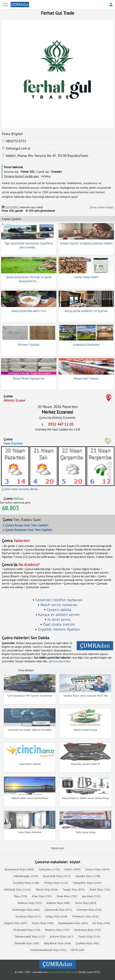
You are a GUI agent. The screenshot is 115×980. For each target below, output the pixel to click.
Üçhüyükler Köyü (87, 883)
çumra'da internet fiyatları (18, 573)
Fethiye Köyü (56, 883)
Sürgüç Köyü (56, 916)
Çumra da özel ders (84, 576)
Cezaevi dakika (59, 610)
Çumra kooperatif (42, 580)
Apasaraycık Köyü (19, 869)
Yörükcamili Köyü (27, 930)
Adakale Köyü (58, 903)
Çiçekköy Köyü (88, 943)
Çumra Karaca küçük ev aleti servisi (86, 573)
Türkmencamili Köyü (29, 937)
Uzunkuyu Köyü (28, 916)
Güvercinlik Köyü (57, 876)
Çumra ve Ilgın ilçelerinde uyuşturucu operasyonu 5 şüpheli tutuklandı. (66, 553)
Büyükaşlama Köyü (73, 923)
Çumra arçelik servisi (24, 583)
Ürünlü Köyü (89, 937)
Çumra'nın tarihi (13, 569)
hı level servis (59, 619)
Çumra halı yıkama (37, 587)
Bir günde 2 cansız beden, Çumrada (25, 546)
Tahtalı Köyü (46, 889)
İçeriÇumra (49, 869)
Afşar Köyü (42, 896)
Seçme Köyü (43, 923)
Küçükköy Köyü (26, 883)
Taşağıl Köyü (74, 889)
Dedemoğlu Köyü (26, 910)
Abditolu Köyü (30, 903)
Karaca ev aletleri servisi (59, 615)
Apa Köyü (91, 896)
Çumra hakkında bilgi (38, 569)
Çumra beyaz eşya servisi (79, 583)
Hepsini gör (57, 848)
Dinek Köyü (67, 896)
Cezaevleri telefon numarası (59, 600)
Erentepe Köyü (89, 910)
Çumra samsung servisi (69, 580)
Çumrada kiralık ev (50, 583)
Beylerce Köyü (57, 930)
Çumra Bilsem (10, 576)
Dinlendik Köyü (27, 943)
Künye (52, 972)
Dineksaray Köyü (87, 930)
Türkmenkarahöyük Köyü (48, 950)
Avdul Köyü (100, 889)
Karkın (73, 869)
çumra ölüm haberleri (49, 573)
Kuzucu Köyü (97, 869)
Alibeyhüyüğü (26, 876)
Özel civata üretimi (59, 624)
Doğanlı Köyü (16, 923)
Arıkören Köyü (62, 937)
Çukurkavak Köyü (58, 910)
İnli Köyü (101, 923)
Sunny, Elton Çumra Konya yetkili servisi (45, 576)
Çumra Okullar (62, 569)
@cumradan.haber (60, 661)
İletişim (61, 972)
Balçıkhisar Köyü (57, 943)
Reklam (71, 972)
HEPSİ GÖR (77, 950)
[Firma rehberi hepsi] (102, 207)
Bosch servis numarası (59, 605)
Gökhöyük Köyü (17, 889)
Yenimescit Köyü (85, 916)
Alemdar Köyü (88, 876)
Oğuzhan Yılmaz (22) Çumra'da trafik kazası (29, 557)
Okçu (20, 896)
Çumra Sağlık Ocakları (86, 569)
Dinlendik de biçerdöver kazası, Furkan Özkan (86, 557)
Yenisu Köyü (85, 903)
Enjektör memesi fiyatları (59, 629)
